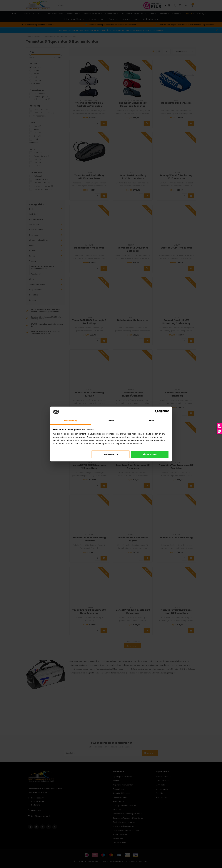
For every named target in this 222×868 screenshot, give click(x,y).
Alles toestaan (150, 454)
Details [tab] (111, 421)
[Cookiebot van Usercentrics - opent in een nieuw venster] (157, 412)
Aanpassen (111, 454)
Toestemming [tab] (71, 421)
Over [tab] (152, 421)
